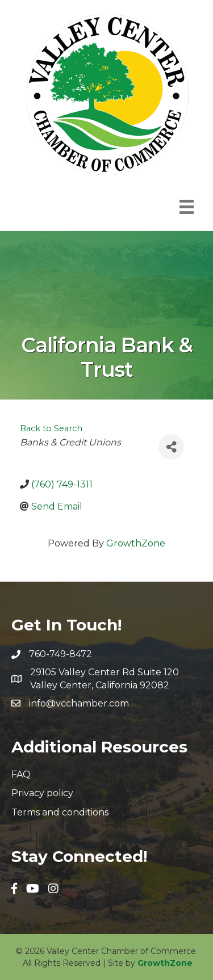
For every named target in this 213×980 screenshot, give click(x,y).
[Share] (171, 447)
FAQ (21, 774)
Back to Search (51, 428)
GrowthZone (136, 543)
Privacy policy (42, 793)
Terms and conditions (60, 812)
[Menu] (187, 207)
